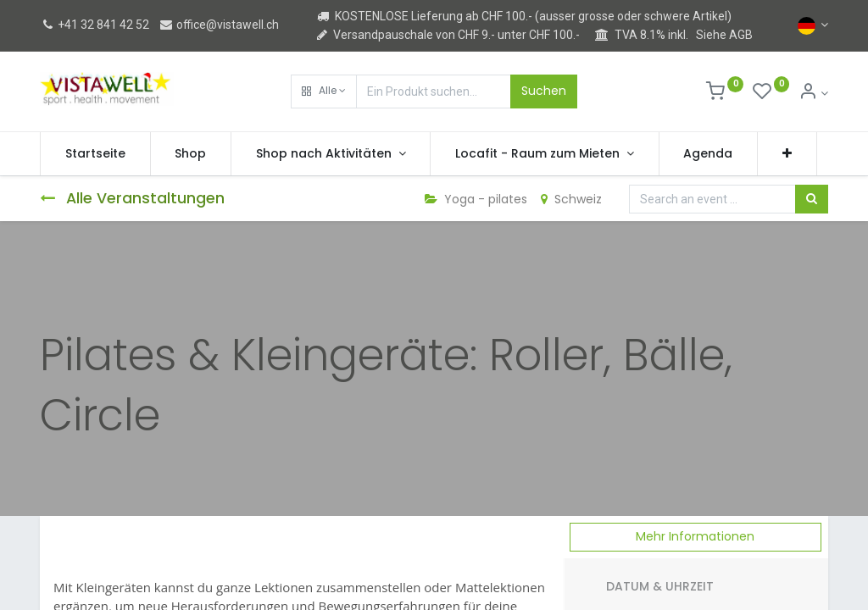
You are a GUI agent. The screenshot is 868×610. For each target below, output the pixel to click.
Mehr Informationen (695, 536)
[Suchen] (812, 199)
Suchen (544, 91)
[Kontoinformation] (813, 93)
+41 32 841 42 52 (95, 25)
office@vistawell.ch (219, 25)
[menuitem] (95, 154)
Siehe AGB (724, 35)
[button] (324, 91)
